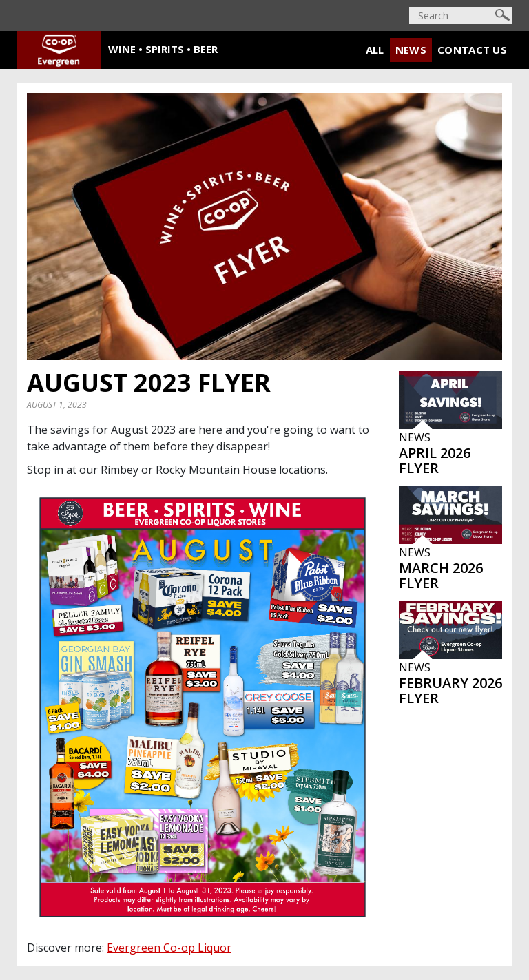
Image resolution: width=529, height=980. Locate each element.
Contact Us (472, 50)
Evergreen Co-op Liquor (169, 948)
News (411, 50)
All (375, 50)
